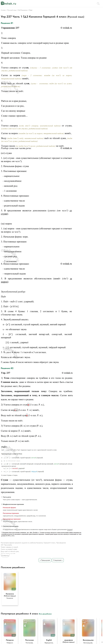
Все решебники (45, 614)
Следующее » (58, 560)
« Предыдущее (45, 560)
